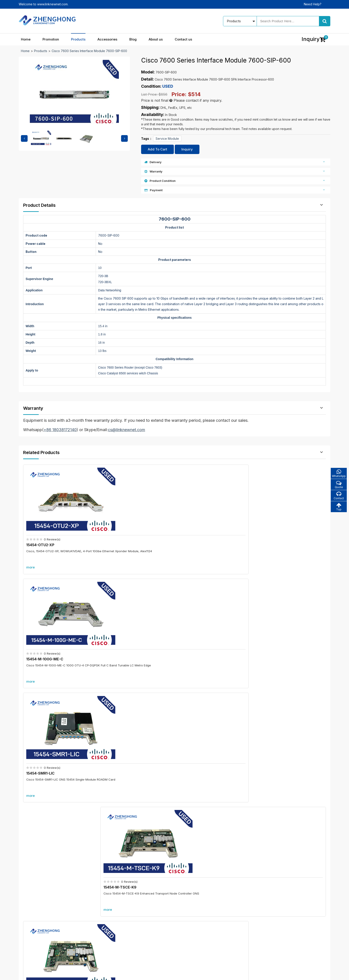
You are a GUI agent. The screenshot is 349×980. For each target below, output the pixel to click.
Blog (133, 39)
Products (78, 39)
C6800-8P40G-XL (126, 781)
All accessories (142, 930)
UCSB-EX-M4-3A (197, 625)
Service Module (167, 139)
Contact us (183, 39)
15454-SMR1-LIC (196, 527)
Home (26, 39)
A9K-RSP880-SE (283, 781)
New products (141, 914)
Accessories (107, 39)
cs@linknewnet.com (263, 929)
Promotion (51, 39)
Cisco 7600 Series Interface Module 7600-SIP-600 (89, 51)
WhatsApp (338, 474)
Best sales (138, 922)
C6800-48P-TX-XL (285, 710)
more (32, 549)
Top (338, 508)
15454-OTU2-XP (42, 527)
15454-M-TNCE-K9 (44, 625)
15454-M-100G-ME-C (124, 527)
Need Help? (313, 4)
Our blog (193, 906)
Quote (338, 485)
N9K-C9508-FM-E (275, 625)
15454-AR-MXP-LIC (122, 625)
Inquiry (187, 149)
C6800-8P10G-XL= (127, 710)
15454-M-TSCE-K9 (276, 527)
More (174, 666)
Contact (338, 497)
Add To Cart (157, 149)
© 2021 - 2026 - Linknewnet (39, 973)
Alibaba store (258, 936)
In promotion (140, 906)
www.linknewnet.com (315, 973)
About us (156, 39)
